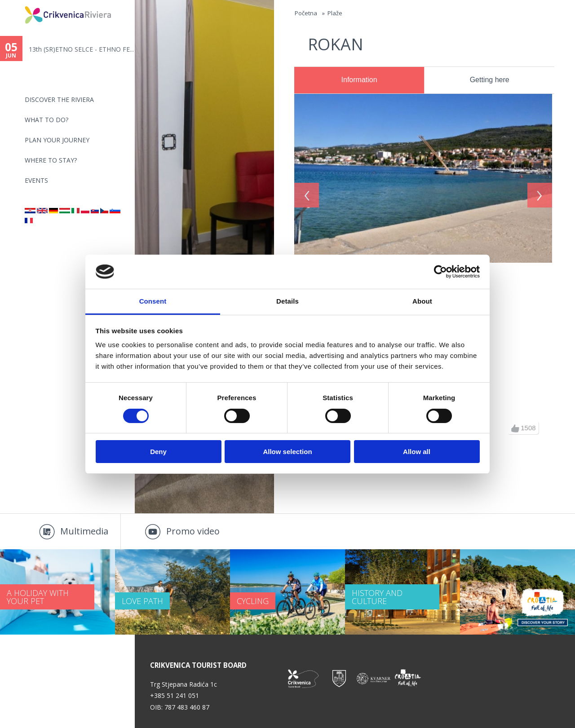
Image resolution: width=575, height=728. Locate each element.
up (515, 428)
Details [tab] (287, 301)
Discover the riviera (59, 99)
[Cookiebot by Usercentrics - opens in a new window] (440, 272)
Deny (158, 452)
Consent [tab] (153, 301)
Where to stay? (51, 160)
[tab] (359, 80)
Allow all (417, 452)
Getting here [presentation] (490, 80)
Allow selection (287, 452)
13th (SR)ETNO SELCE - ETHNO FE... (81, 49)
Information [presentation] (359, 80)
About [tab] (422, 301)
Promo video (193, 531)
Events (36, 180)
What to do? (46, 120)
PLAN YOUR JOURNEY (57, 140)
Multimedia (84, 531)
